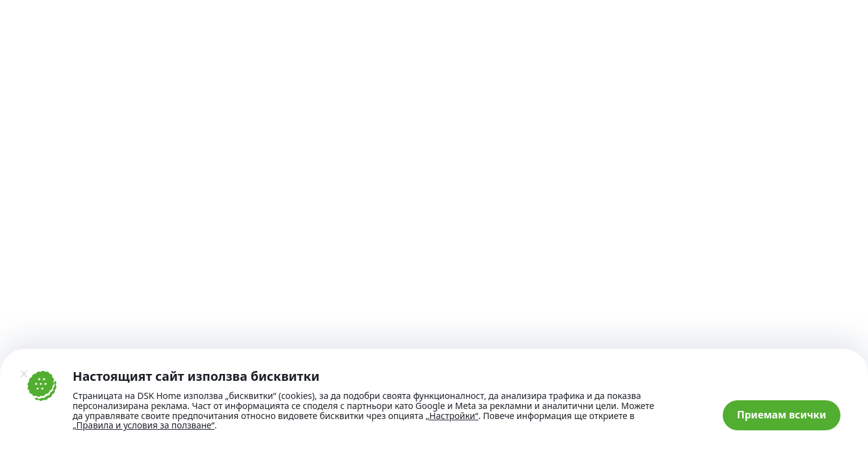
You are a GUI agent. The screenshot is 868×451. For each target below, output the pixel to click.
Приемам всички (782, 415)
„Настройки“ (452, 416)
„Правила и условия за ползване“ (144, 425)
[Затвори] (24, 374)
